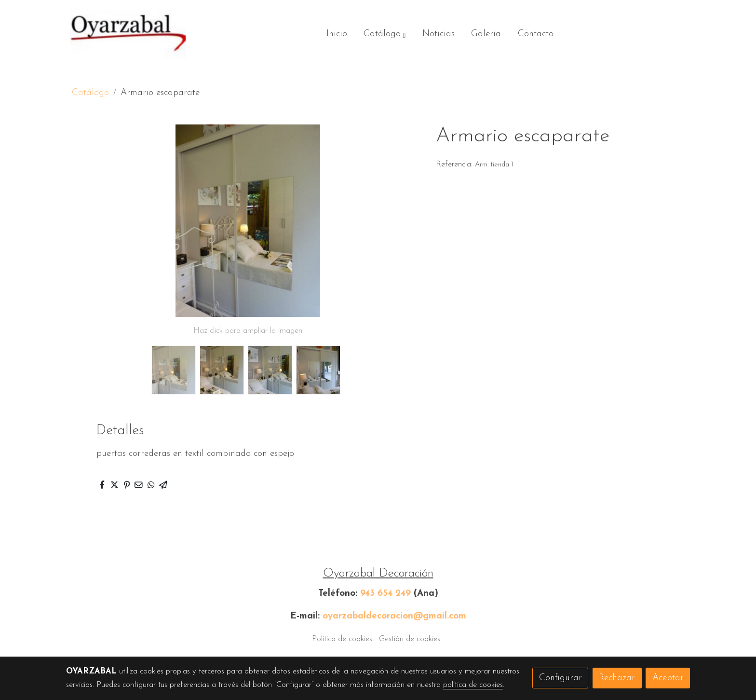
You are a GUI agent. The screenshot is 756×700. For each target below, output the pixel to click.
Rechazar (617, 678)
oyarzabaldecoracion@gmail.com (394, 616)
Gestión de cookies (410, 639)
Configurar (560, 678)
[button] (385, 35)
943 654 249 (385, 594)
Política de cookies (342, 639)
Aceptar (668, 678)
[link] (128, 34)
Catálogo (90, 93)
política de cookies (473, 685)
